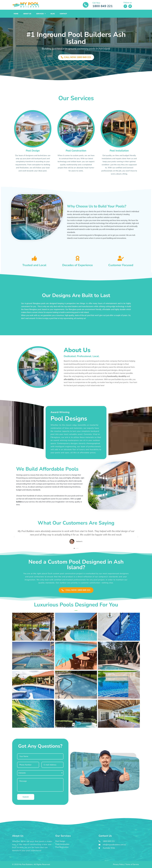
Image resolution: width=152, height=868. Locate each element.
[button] (14, 537)
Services (41, 14)
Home (16, 14)
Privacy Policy (118, 864)
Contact (63, 14)
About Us (27, 14)
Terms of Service (132, 864)
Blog (53, 14)
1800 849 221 (103, 6)
